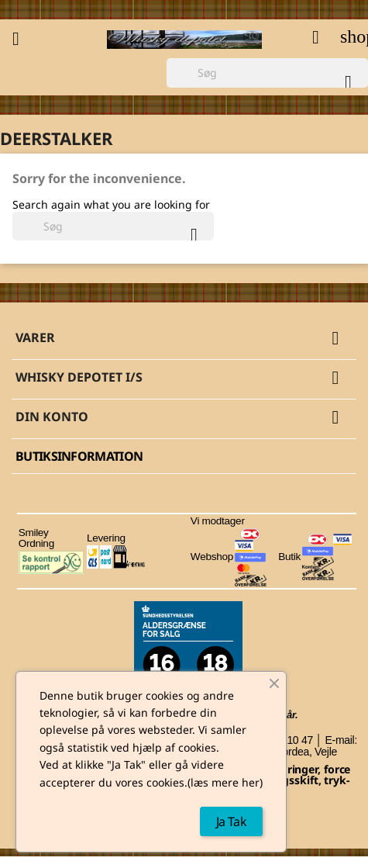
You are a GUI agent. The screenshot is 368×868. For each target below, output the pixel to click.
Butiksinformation (79, 456)
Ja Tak (231, 821)
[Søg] (267, 73)
